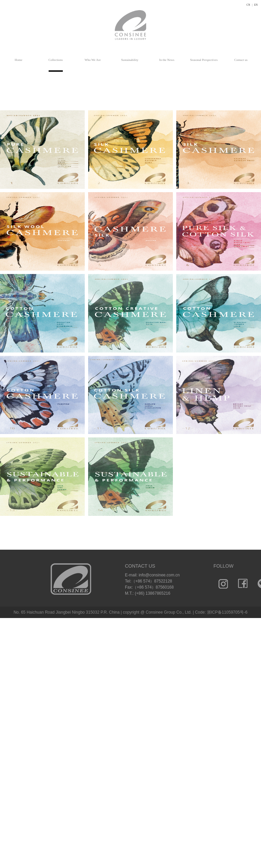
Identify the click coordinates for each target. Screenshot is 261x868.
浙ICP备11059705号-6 (227, 612)
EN (256, 5)
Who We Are (93, 60)
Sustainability (130, 60)
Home (19, 60)
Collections (56, 60)
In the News (167, 60)
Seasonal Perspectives (204, 60)
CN (248, 5)
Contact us (241, 60)
